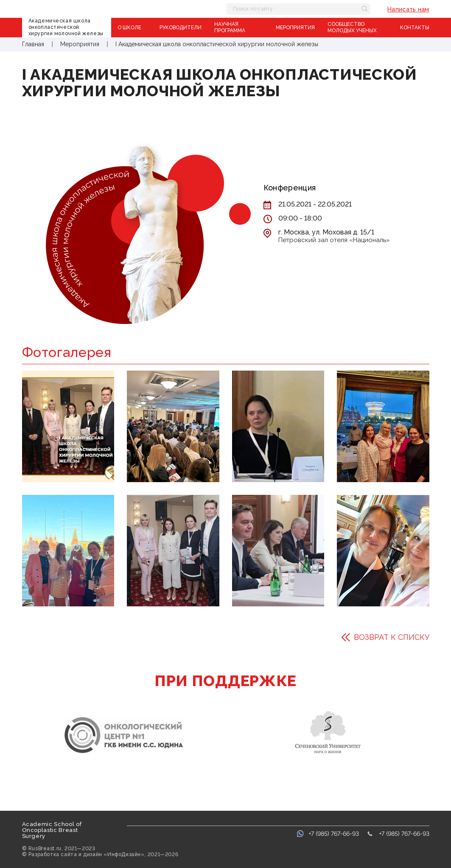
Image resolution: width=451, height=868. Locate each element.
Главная (34, 44)
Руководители (181, 28)
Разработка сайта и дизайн (65, 854)
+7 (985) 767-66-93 (334, 834)
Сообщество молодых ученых (352, 27)
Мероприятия (295, 28)
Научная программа (230, 27)
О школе (129, 28)
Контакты (415, 28)
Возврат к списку (392, 637)
